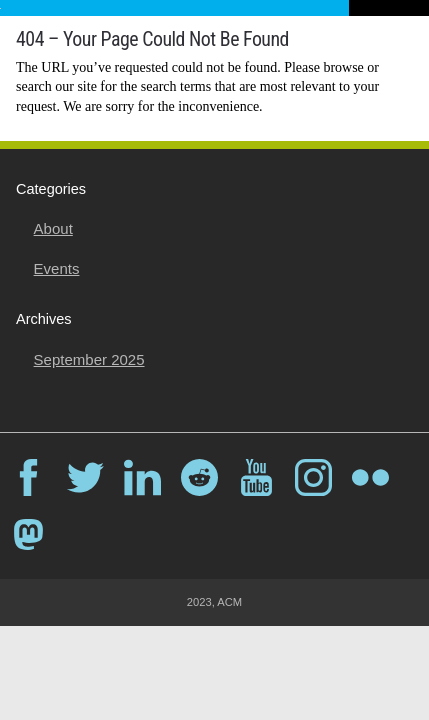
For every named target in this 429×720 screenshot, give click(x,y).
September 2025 (89, 359)
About (53, 228)
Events (57, 268)
